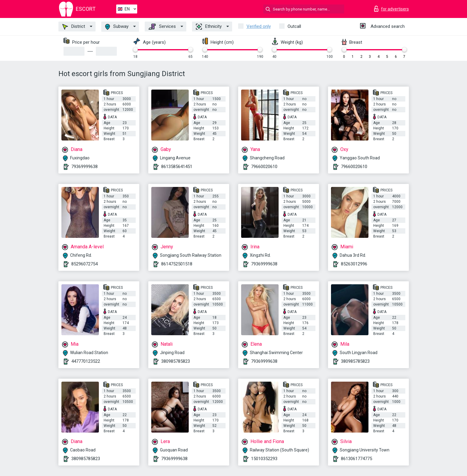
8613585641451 (177, 167)
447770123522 (86, 361)
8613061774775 (356, 459)
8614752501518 (177, 264)
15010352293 (264, 459)
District (74, 27)
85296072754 (84, 264)
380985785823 (176, 361)
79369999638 (84, 167)
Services (162, 27)
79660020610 (264, 167)
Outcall (294, 26)
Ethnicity (209, 27)
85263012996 (354, 264)
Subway (117, 27)
